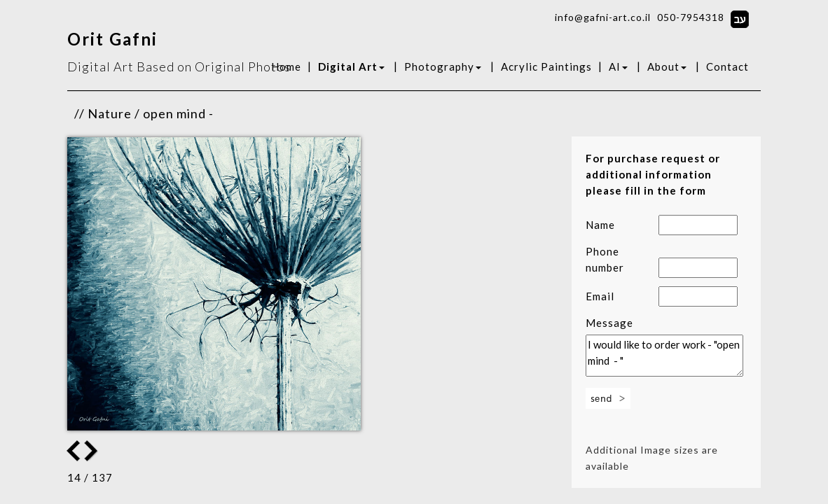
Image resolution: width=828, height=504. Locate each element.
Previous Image (92, 451)
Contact (727, 66)
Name (600, 225)
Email (600, 296)
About (667, 66)
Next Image (74, 451)
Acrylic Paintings (546, 66)
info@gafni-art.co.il (603, 17)
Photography (443, 66)
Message (609, 323)
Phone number (605, 259)
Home (286, 66)
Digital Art (351, 66)
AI (618, 66)
